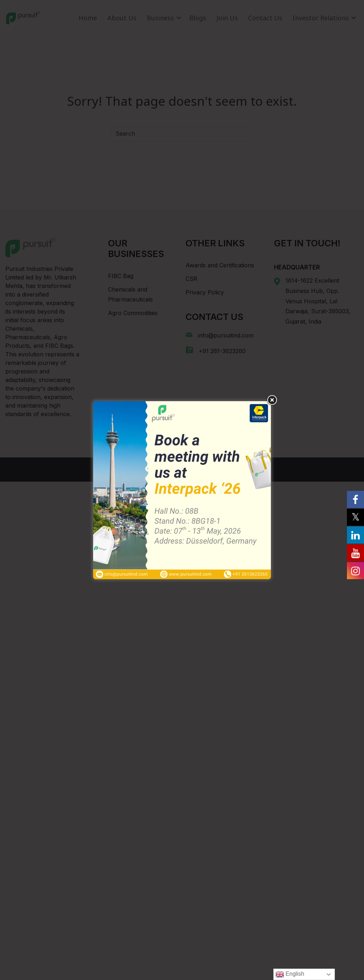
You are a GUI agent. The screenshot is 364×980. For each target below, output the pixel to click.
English (290, 974)
